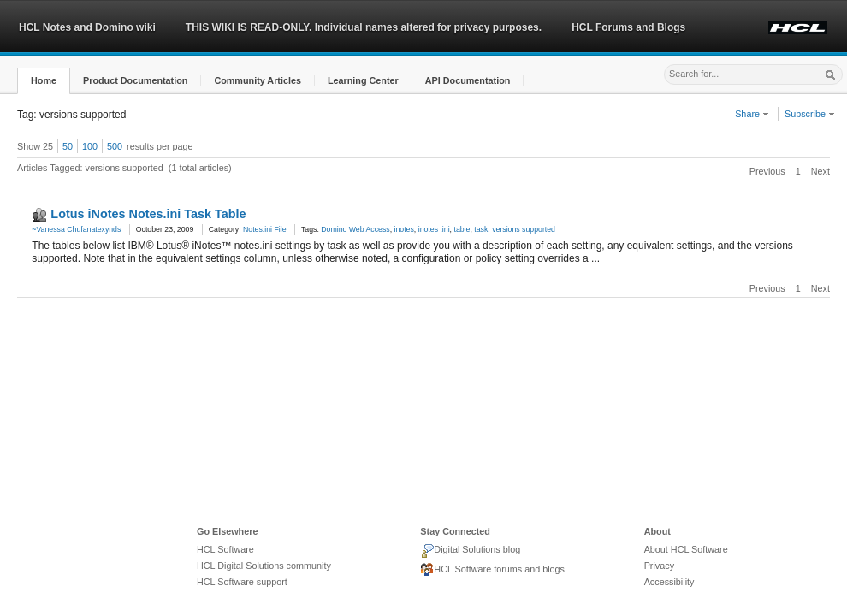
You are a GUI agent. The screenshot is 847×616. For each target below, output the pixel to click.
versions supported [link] (524, 229)
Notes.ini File (264, 229)
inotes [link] (404, 229)
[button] (44, 81)
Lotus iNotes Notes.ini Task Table (148, 214)
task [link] (481, 229)
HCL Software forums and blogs (492, 570)
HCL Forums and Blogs (628, 27)
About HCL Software (686, 549)
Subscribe (810, 114)
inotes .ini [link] (434, 229)
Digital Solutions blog (470, 551)
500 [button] (115, 146)
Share (752, 114)
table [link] (462, 229)
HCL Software (225, 549)
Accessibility (669, 582)
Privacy (659, 566)
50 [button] (68, 146)
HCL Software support (242, 582)
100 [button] (90, 146)
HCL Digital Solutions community (264, 566)
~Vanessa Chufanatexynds (76, 229)
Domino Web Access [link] (355, 229)
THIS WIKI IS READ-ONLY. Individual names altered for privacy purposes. (364, 27)
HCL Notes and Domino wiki (87, 27)
